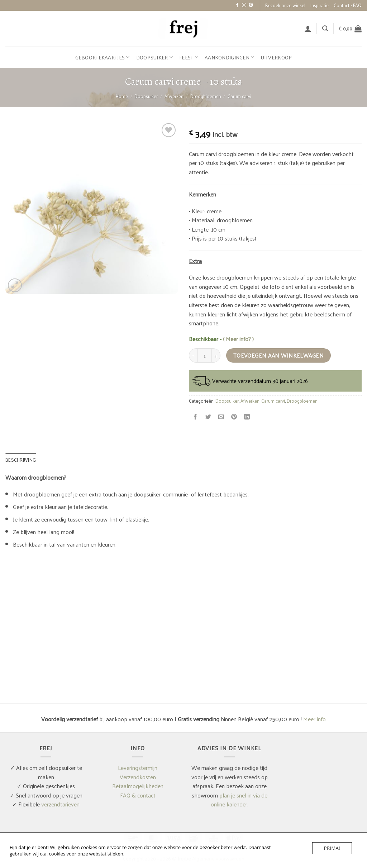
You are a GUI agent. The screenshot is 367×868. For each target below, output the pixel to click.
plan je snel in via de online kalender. (239, 800)
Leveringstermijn (138, 768)
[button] (308, 29)
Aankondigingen (230, 57)
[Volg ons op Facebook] (237, 5)
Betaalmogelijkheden (138, 786)
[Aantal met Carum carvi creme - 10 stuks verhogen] (216, 355)
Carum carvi (239, 96)
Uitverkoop (277, 57)
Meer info (314, 719)
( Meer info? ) (238, 339)
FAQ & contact (138, 795)
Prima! (332, 848)
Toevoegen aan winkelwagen (279, 355)
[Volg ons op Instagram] (244, 5)
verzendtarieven (60, 804)
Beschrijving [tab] (21, 460)
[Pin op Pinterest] (234, 417)
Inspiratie (320, 5)
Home (122, 96)
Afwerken (174, 96)
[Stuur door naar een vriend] (221, 417)
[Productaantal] (205, 355)
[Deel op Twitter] (208, 417)
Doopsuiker (154, 57)
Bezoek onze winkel (285, 5)
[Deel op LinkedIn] (247, 417)
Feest (189, 57)
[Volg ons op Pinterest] (251, 5)
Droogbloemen (206, 96)
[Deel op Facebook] (196, 417)
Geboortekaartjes (103, 57)
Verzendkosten (138, 777)
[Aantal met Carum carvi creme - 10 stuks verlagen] (193, 355)
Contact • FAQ (348, 5)
